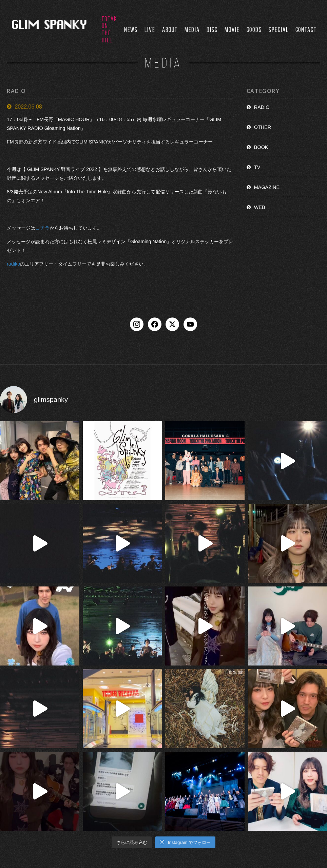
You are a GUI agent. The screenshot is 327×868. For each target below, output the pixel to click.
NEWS (131, 30)
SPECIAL (278, 30)
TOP (69, 827)
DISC (212, 30)
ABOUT (170, 30)
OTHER (263, 127)
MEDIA (192, 30)
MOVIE (232, 30)
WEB (260, 207)
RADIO (262, 107)
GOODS (254, 30)
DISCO (178, 827)
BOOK (261, 147)
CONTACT (306, 30)
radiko (13, 264)
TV (257, 167)
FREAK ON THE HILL (110, 30)
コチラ (42, 228)
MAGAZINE (267, 187)
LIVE (150, 30)
